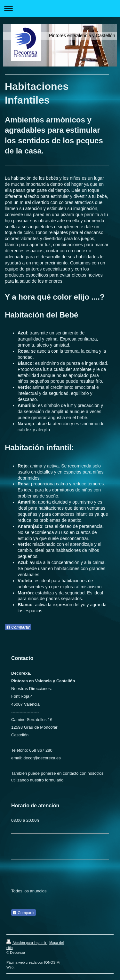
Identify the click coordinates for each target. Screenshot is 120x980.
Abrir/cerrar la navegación (60, 8)
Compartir (18, 627)
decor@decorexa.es (42, 758)
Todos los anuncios (29, 891)
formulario (54, 780)
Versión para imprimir (27, 943)
